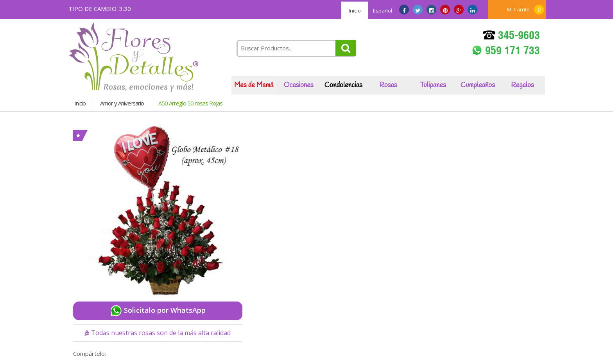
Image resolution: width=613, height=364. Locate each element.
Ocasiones (299, 85)
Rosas (388, 85)
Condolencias (343, 85)
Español (383, 11)
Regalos (522, 85)
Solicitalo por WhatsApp (158, 311)
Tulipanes (433, 85)
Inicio (355, 11)
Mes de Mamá (254, 85)
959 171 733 (506, 51)
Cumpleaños (478, 85)
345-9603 (511, 37)
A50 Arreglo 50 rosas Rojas (190, 103)
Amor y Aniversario (122, 103)
